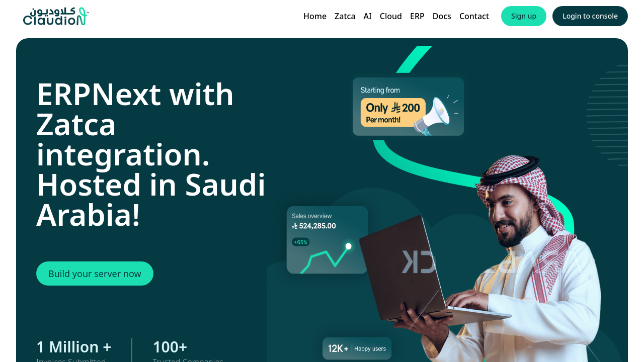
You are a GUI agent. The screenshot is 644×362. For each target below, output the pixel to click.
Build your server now (95, 274)
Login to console (590, 16)
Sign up (524, 16)
